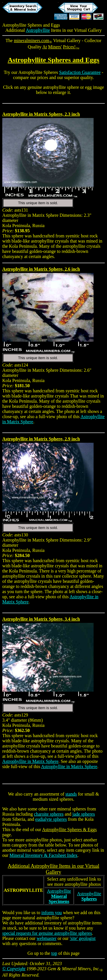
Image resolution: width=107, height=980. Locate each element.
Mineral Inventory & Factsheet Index (43, 855)
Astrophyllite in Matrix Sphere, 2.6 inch (41, 269)
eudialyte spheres (51, 819)
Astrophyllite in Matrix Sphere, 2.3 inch (41, 114)
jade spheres (84, 814)
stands (71, 794)
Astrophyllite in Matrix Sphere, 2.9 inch (41, 439)
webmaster (46, 938)
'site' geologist (83, 938)
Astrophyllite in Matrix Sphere (30, 761)
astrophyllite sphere (61, 87)
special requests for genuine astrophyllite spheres (47, 933)
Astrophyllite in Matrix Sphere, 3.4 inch (41, 619)
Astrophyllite (38, 30)
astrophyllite (37, 840)
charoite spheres (49, 814)
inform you (52, 913)
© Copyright (14, 969)
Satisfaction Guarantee (80, 72)
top (54, 953)
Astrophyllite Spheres (22, 25)
